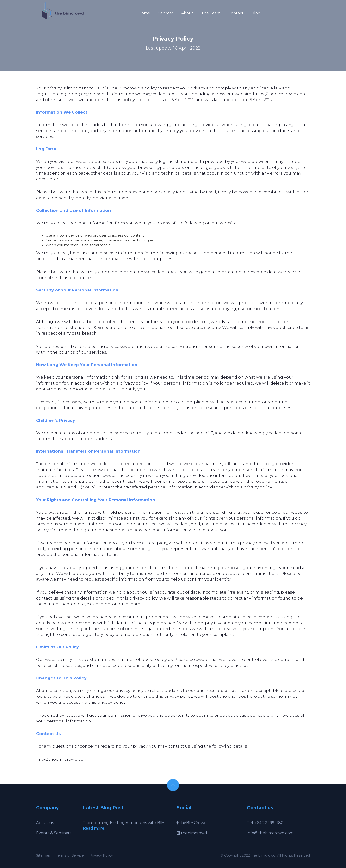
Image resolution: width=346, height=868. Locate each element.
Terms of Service (70, 855)
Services (166, 13)
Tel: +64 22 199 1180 (265, 823)
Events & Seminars (54, 833)
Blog (256, 13)
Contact (236, 13)
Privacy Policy (101, 855)
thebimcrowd (192, 833)
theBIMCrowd (192, 823)
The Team (211, 13)
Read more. (94, 828)
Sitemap (43, 855)
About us (45, 823)
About (187, 13)
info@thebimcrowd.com (270, 833)
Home (144, 13)
